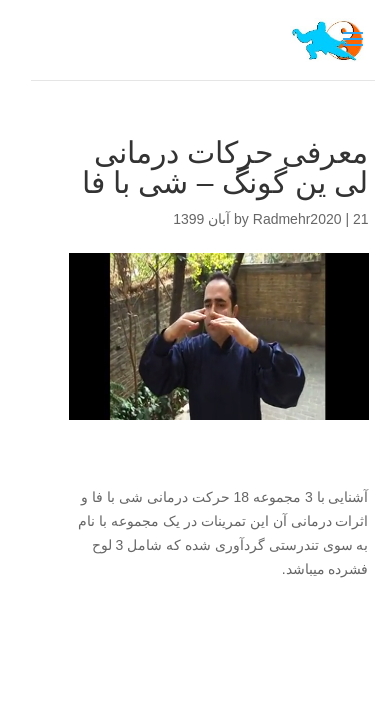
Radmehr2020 (266, 219)
